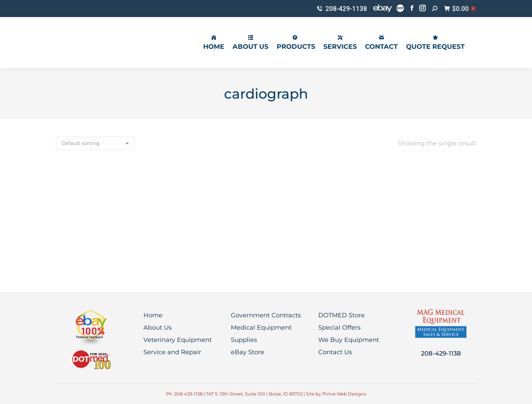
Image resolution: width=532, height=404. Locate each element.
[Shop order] (95, 143)
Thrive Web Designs (344, 394)
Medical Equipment (261, 328)
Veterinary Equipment (178, 340)
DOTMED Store (341, 315)
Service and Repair (172, 352)
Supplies (244, 340)
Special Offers (339, 328)
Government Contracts (266, 315)
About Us (158, 328)
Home (153, 315)
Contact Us (335, 352)
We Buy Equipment (349, 340)
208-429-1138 (342, 9)
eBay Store (248, 352)
